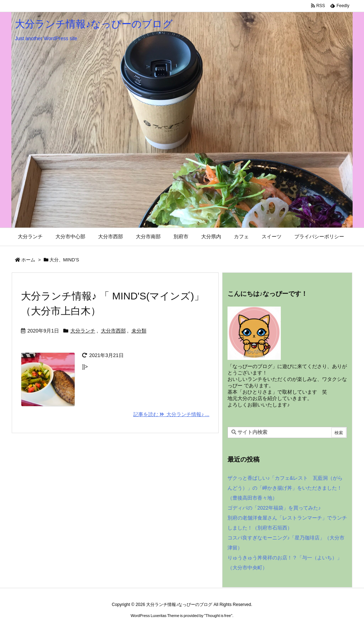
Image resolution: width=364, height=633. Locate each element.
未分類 (139, 331)
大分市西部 (113, 331)
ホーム (28, 260)
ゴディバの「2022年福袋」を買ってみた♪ (274, 508)
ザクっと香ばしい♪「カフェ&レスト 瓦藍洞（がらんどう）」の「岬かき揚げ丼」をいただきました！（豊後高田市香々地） (285, 488)
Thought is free (218, 616)
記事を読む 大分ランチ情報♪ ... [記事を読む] (171, 414)
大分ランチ (83, 331)
